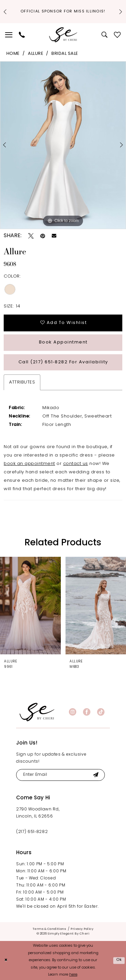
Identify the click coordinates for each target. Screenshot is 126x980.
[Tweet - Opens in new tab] (31, 236)
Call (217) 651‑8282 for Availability (63, 362)
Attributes (22, 382)
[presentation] (30, 606)
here (73, 975)
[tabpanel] (63, 145)
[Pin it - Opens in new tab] (43, 236)
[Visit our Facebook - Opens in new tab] (87, 712)
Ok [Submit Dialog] (119, 960)
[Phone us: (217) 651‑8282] (22, 35)
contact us (76, 464)
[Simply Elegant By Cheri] (63, 35)
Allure (36, 54)
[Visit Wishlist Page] (117, 35)
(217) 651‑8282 (32, 832)
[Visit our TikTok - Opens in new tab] (101, 712)
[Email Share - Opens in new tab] (54, 236)
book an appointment (29, 464)
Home (13, 54)
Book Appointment (63, 342)
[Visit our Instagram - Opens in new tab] (73, 712)
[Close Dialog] (6, 961)
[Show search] (105, 35)
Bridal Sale (65, 54)
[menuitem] (9, 35)
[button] (9, 35)
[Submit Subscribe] (96, 775)
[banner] (37, 712)
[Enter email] (60, 775)
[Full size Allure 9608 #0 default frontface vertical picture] (63, 145)
